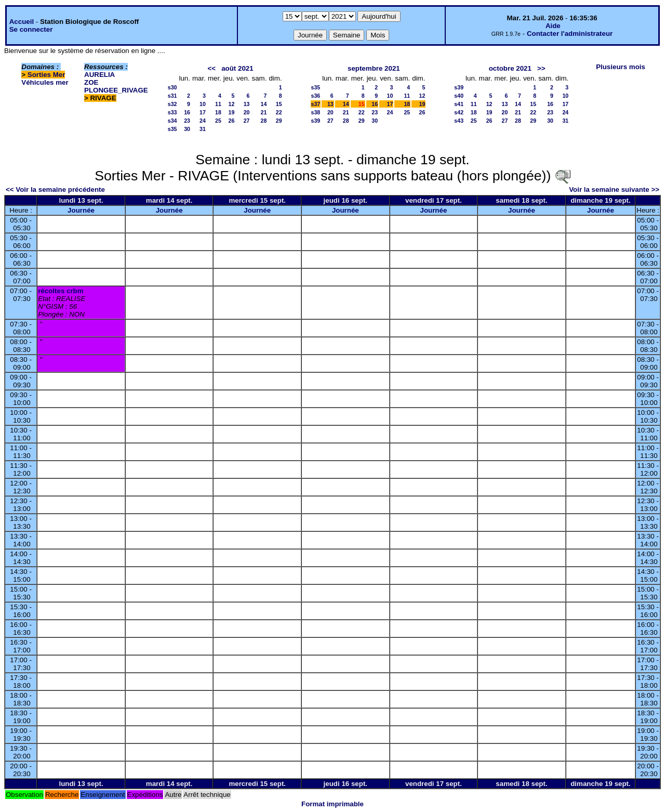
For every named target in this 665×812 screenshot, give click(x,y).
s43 (459, 121)
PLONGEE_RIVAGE (116, 90)
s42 (459, 112)
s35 (172, 129)
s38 (316, 112)
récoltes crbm (61, 291)
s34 (172, 121)
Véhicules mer (45, 82)
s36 (316, 96)
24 (203, 121)
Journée (81, 210)
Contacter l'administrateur (570, 34)
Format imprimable (332, 804)
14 (264, 104)
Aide (553, 26)
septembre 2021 (374, 68)
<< (211, 68)
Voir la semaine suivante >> (614, 189)
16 (187, 112)
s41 (459, 104)
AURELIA (99, 75)
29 (279, 121)
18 (218, 112)
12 (231, 104)
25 (218, 121)
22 (279, 112)
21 (264, 112)
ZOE (91, 82)
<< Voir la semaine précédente (55, 189)
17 (203, 112)
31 (203, 129)
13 (247, 104)
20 (247, 112)
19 (231, 112)
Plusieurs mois (621, 67)
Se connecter (31, 29)
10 (203, 104)
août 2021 (237, 68)
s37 (316, 104)
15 (279, 104)
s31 (172, 96)
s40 (459, 96)
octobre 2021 (510, 68)
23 (187, 121)
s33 (172, 112)
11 (218, 104)
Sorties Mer (46, 75)
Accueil (22, 22)
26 (231, 121)
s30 (172, 87)
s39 (316, 121)
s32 (172, 104)
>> (541, 68)
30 (187, 129)
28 (264, 121)
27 (247, 121)
